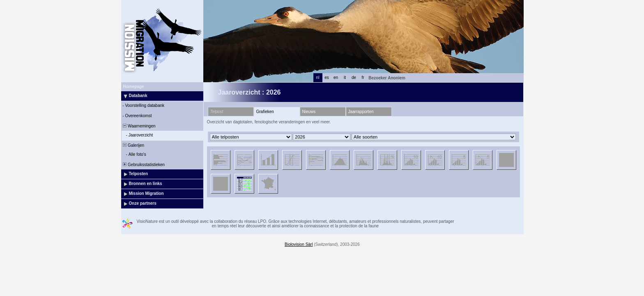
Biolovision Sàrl (299, 244)
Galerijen (133, 145)
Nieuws (309, 112)
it (345, 77)
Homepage (134, 87)
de (354, 77)
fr (363, 77)
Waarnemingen (139, 126)
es (327, 77)
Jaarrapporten (361, 112)
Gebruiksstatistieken (144, 165)
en (336, 77)
